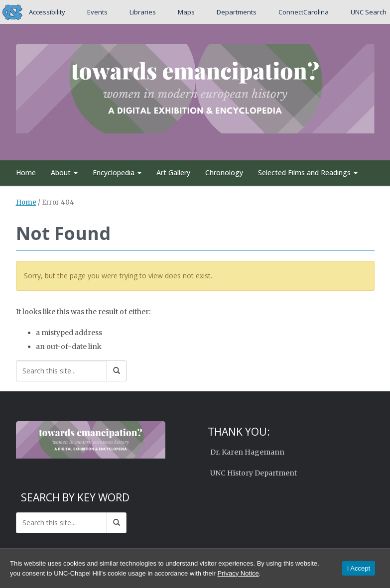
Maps (186, 12)
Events (97, 12)
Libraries (143, 12)
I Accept (359, 568)
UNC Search (368, 12)
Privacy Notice (238, 573)
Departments (237, 12)
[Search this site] (62, 371)
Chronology (224, 173)
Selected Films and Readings (308, 173)
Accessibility (47, 12)
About (64, 173)
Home (26, 173)
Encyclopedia (117, 173)
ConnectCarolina (303, 12)
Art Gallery (173, 173)
